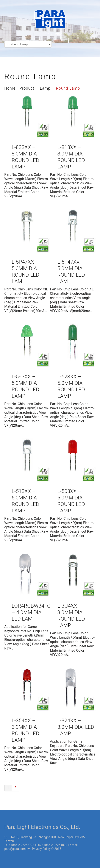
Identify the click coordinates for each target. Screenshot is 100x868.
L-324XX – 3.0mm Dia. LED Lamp (76, 727)
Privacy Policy (41, 849)
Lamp (45, 88)
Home (10, 88)
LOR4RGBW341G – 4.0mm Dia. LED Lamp (31, 612)
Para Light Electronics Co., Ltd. (42, 827)
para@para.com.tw (17, 849)
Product (27, 88)
